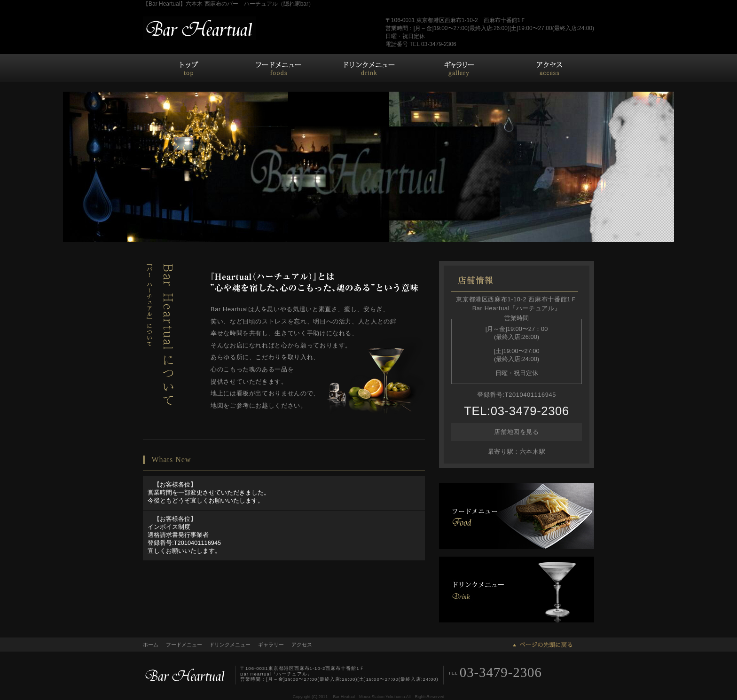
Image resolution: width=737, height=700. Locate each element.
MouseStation (372, 697)
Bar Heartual (185, 675)
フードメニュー (278, 68)
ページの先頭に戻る (542, 645)
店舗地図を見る (516, 432)
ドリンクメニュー (368, 68)
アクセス (549, 68)
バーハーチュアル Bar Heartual (199, 28)
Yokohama (395, 697)
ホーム (188, 68)
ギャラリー (459, 68)
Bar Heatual (344, 697)
